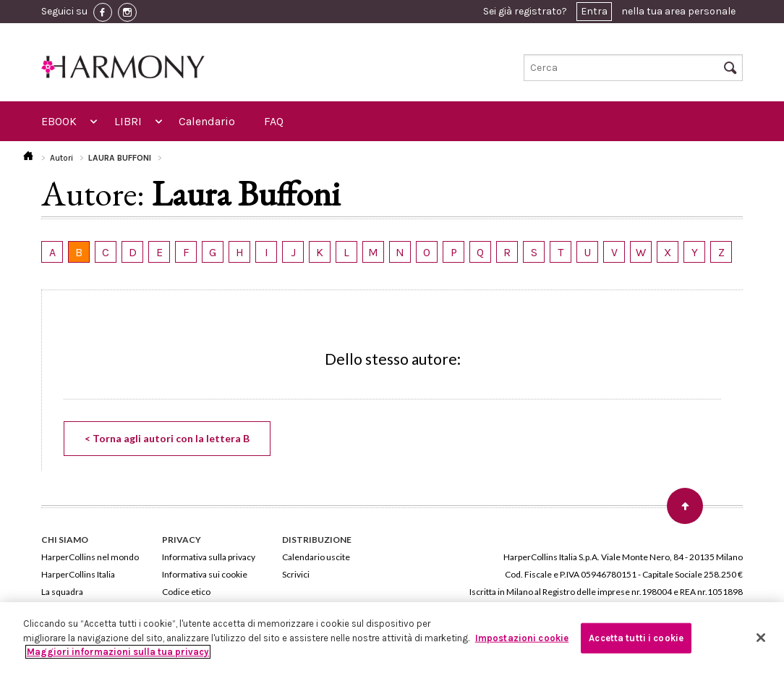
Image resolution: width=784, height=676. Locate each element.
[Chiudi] (761, 638)
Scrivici (296, 574)
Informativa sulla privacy (209, 557)
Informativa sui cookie (205, 574)
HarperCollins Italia (78, 574)
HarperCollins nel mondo (90, 557)
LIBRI (128, 121)
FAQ (274, 121)
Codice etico (186, 592)
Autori (61, 158)
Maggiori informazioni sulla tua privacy (118, 652)
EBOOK (59, 121)
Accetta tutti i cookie (636, 638)
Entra (594, 11)
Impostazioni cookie (522, 638)
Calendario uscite (316, 557)
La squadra (62, 592)
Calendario (207, 121)
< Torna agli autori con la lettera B (167, 438)
